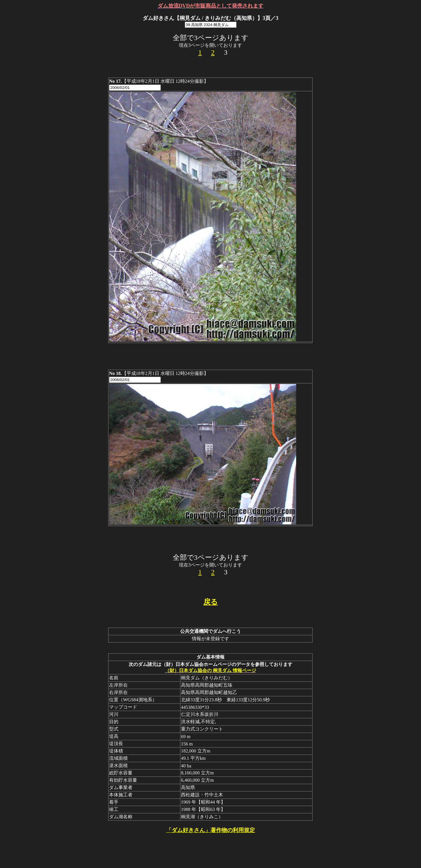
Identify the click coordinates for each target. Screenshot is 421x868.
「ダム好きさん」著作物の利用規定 (210, 830)
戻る (211, 602)
